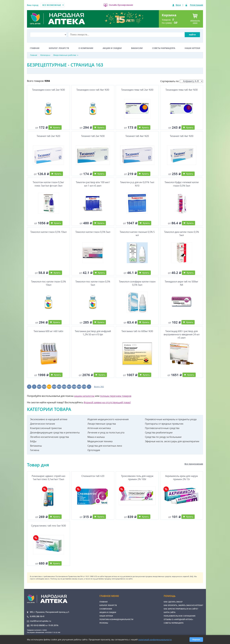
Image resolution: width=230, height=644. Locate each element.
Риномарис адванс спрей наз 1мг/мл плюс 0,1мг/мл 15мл (48, 478)
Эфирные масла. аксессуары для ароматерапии (172, 441)
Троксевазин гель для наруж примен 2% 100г (137, 478)
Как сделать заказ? (173, 602)
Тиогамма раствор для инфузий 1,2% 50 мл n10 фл (93, 333)
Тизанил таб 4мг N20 (137, 136)
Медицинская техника (100, 441)
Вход (178, 5)
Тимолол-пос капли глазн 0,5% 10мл (48, 283)
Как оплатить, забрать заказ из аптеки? (183, 605)
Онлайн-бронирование (121, 5)
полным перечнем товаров (116, 396)
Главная (35, 48)
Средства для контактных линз (105, 446)
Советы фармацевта (164, 48)
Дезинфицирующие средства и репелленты (55, 433)
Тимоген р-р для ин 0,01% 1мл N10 (137, 184)
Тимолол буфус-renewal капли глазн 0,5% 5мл (182, 184)
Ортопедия (94, 450)
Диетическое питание (43, 424)
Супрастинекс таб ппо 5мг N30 (48, 526)
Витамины (36, 446)
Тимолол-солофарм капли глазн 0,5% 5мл (137, 283)
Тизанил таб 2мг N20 (48, 136)
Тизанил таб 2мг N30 (93, 136)
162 (44, 387)
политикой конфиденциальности (155, 640)
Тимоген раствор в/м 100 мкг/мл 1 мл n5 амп (93, 184)
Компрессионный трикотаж (46, 428)
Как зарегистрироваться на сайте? (181, 609)
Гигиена (35, 450)
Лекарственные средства (102, 424)
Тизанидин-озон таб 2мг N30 (48, 90)
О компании (86, 48)
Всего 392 (99, 387)
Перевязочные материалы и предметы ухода (171, 419)
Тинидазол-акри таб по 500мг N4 (182, 283)
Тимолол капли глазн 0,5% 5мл (93, 232)
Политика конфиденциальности (116, 619)
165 (59, 387)
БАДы (33, 441)
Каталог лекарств (59, 48)
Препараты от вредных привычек (164, 424)
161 (39, 387)
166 (64, 387)
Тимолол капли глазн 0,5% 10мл (48, 232)
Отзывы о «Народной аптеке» (178, 619)
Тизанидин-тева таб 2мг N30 (137, 90)
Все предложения (194, 464)
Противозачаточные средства (162, 428)
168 (74, 387)
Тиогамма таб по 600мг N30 (137, 331)
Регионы (104, 623)
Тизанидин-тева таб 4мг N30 (182, 90)
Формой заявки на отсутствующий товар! (107, 402)
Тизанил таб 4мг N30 (182, 136)
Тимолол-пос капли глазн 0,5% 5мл (93, 283)
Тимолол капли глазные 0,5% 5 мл (137, 234)
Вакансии (137, 48)
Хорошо (196, 640)
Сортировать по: (182, 81)
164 (54, 387)
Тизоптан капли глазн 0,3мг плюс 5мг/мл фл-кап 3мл (48, 184)
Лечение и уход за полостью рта (106, 433)
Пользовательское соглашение (180, 616)
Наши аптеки (192, 48)
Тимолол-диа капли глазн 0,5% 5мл (182, 234)
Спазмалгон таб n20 (93, 476)
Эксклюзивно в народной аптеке (49, 419)
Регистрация (196, 5)
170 (84, 387)
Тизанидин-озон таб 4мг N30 (93, 90)
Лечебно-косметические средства (50, 437)
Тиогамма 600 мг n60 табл (48, 331)
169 (79, 387)
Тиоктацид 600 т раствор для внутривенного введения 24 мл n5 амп (182, 334)
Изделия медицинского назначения (108, 419)
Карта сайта (170, 612)
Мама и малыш (96, 437)
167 (69, 387)
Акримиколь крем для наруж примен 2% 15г (182, 478)
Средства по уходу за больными (163, 437)
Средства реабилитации (159, 433)
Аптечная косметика (99, 428)
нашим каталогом (84, 396)
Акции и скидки (112, 48)
